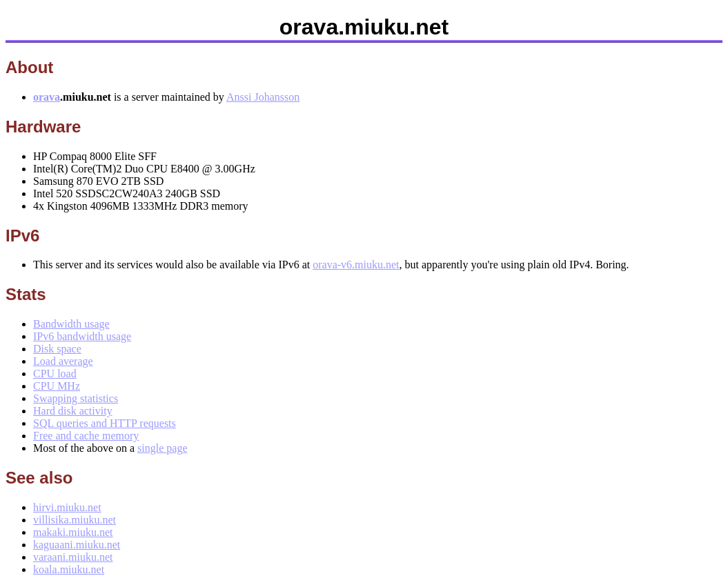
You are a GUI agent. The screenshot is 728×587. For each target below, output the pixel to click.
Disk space (57, 349)
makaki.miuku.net (73, 532)
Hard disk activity (73, 411)
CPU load (55, 374)
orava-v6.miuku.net (356, 265)
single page (162, 448)
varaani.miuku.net (73, 557)
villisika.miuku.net (75, 520)
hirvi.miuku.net (67, 507)
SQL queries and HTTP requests (105, 423)
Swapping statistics (76, 398)
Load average (63, 361)
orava (47, 97)
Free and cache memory (86, 436)
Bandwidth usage (71, 324)
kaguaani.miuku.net (77, 545)
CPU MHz (57, 386)
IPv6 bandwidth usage (82, 336)
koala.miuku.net (69, 569)
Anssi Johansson (263, 97)
